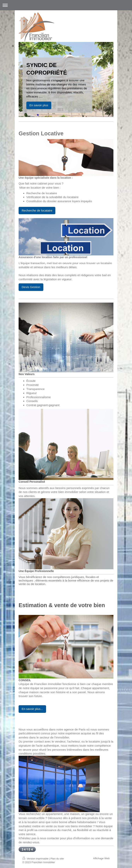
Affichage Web (101, 858)
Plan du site (57, 859)
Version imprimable (36, 859)
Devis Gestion (31, 287)
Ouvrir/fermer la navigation (66, 5)
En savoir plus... (32, 709)
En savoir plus (39, 105)
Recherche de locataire (37, 210)
